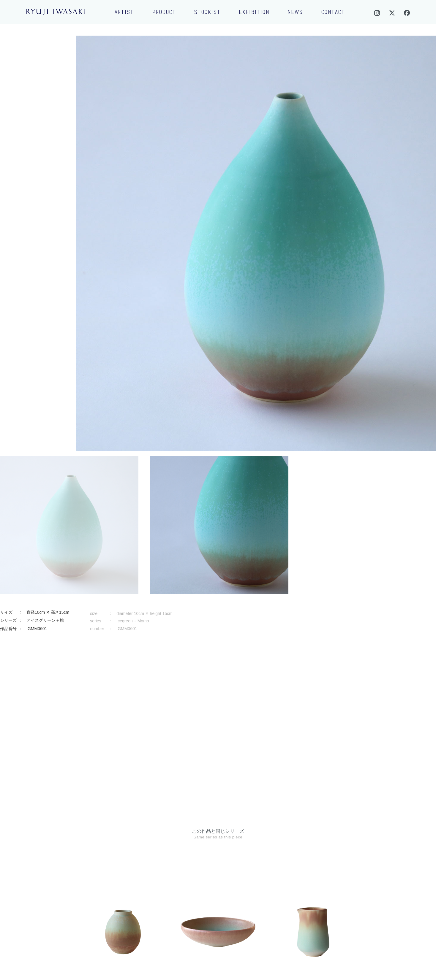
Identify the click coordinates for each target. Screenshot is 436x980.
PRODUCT (164, 12)
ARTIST (124, 12)
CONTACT (333, 12)
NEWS (295, 12)
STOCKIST (207, 12)
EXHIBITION (254, 12)
